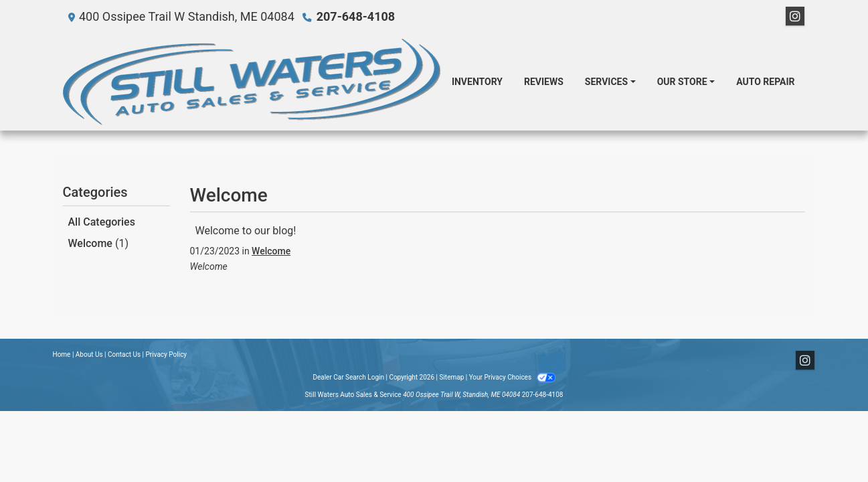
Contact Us (124, 354)
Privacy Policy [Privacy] (167, 354)
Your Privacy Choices (512, 377)
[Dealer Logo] (252, 82)
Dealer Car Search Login (348, 377)
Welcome (98, 243)
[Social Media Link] (795, 17)
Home (62, 354)
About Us (89, 354)
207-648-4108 (356, 16)
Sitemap (451, 377)
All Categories (102, 222)
